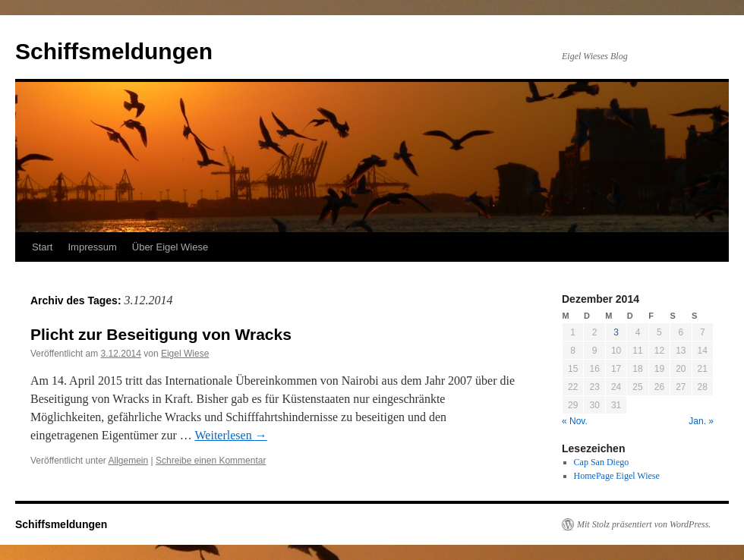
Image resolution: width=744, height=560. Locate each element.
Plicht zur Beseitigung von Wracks (161, 334)
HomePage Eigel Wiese (617, 476)
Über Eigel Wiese (170, 247)
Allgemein (129, 461)
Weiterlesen (231, 435)
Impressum (92, 247)
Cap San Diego (602, 462)
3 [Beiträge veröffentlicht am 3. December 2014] (616, 332)
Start (42, 247)
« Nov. (575, 421)
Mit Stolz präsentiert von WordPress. (644, 524)
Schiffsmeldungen (114, 51)
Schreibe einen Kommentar (211, 461)
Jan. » (701, 421)
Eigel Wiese (185, 354)
